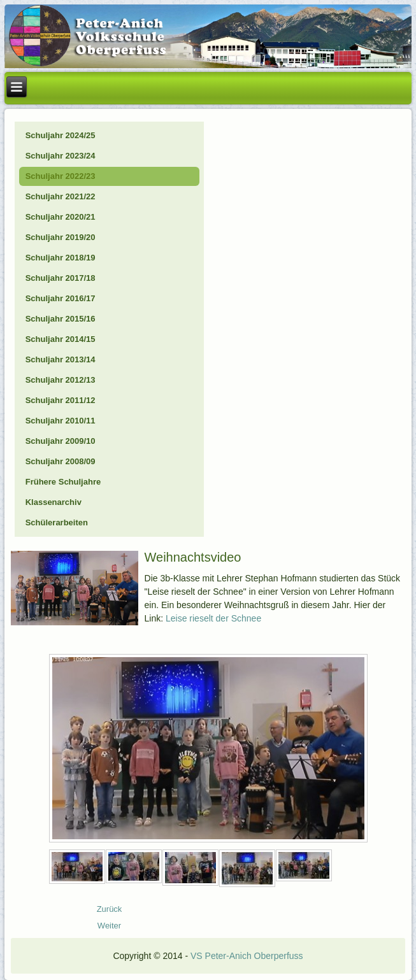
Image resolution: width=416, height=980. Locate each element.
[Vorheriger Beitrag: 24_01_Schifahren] (110, 909)
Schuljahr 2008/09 (61, 461)
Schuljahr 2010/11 (61, 421)
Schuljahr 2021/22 (61, 196)
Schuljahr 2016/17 (61, 298)
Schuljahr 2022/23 (61, 176)
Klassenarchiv (54, 502)
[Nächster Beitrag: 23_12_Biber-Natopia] (109, 926)
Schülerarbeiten (57, 522)
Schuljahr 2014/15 (61, 339)
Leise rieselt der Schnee (213, 618)
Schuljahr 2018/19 (61, 258)
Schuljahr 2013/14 (61, 359)
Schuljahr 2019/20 (61, 237)
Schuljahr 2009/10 (61, 441)
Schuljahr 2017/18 (61, 278)
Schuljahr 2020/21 (61, 217)
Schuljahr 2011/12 (61, 400)
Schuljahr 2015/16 (61, 319)
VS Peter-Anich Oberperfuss (247, 956)
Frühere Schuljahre (63, 482)
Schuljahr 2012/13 (61, 380)
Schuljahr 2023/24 (61, 156)
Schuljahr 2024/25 (61, 135)
